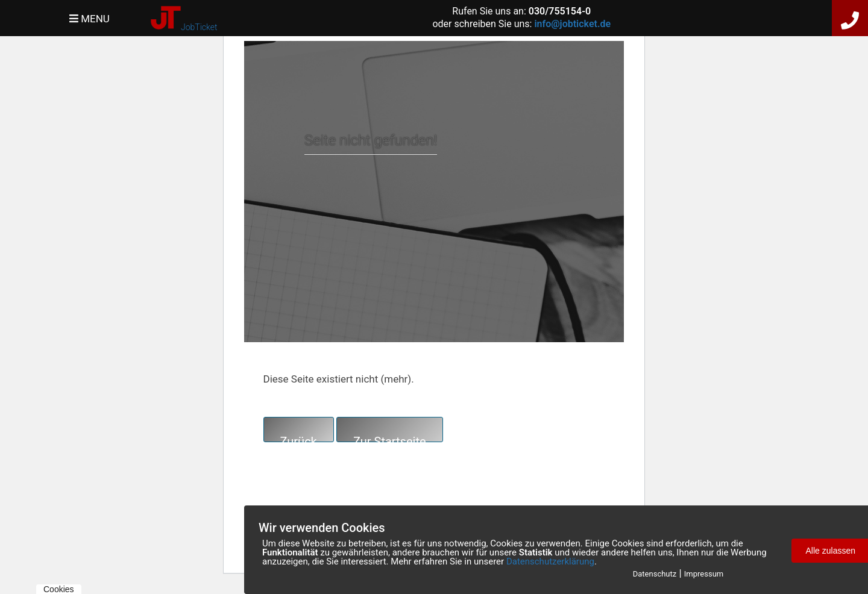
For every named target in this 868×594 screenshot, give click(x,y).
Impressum (704, 574)
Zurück (299, 438)
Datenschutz (655, 574)
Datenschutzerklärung (550, 561)
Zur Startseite (390, 438)
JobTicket (199, 27)
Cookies (59, 589)
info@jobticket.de (572, 24)
